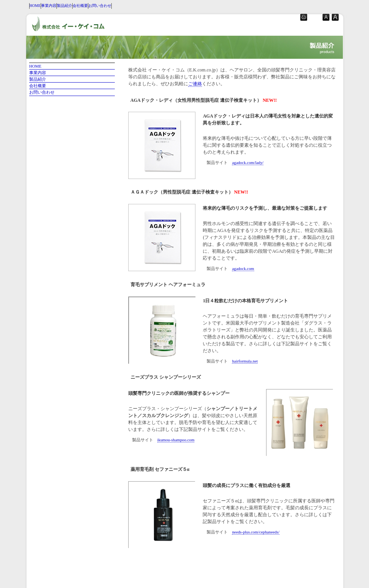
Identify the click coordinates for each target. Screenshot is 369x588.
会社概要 (80, 6)
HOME (35, 6)
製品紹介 (65, 6)
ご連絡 (195, 84)
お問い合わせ (100, 6)
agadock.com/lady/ (248, 162)
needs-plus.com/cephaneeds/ (256, 532)
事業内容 (49, 6)
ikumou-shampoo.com (176, 440)
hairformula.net (245, 361)
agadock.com (243, 268)
